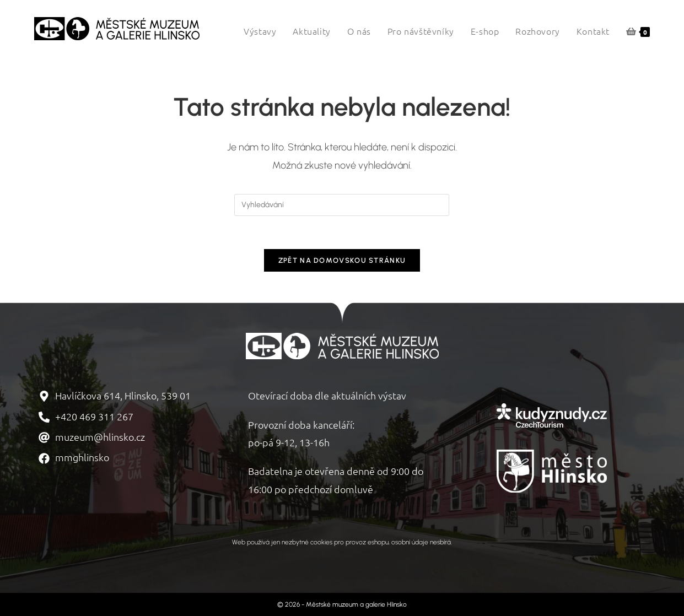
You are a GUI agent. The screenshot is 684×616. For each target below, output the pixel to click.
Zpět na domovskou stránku (342, 261)
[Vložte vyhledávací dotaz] (342, 205)
